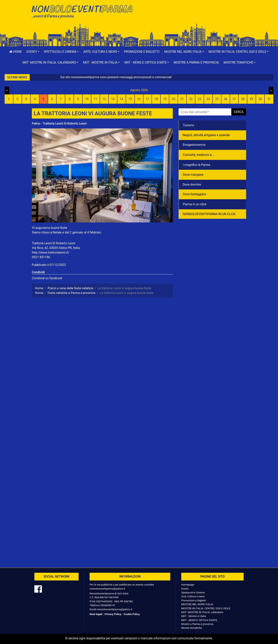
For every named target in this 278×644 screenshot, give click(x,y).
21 (182, 99)
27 (234, 99)
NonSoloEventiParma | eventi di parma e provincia (84, 11)
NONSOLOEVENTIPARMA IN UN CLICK (209, 214)
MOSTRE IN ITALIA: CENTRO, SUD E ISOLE (206, 608)
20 (174, 99)
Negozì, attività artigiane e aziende (206, 135)
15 (130, 99)
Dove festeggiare (194, 194)
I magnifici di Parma (197, 165)
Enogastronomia (194, 145)
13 (113, 99)
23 (199, 99)
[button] (33, 52)
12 (104, 99)
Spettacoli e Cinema (193, 592)
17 (147, 99)
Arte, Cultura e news (193, 596)
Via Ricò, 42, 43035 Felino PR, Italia (56, 248)
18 (156, 99)
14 (121, 99)
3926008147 (108, 605)
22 (191, 99)
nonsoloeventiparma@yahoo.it (107, 589)
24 (208, 99)
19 (165, 99)
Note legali (96, 614)
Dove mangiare (193, 175)
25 (217, 99)
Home (16, 52)
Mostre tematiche (192, 628)
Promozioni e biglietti (142, 52)
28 (243, 99)
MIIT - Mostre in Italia (194, 616)
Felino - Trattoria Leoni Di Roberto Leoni (59, 123)
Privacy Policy (113, 614)
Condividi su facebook (47, 278)
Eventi (185, 589)
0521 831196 (41, 257)
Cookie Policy (132, 614)
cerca (239, 112)
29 (252, 99)
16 (139, 99)
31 (269, 99)
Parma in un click (195, 204)
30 (260, 99)
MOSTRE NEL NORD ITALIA (197, 604)
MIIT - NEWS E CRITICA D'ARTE (199, 620)
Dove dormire (192, 185)
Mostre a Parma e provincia (196, 62)
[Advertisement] (194, 16)
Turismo (188, 125)
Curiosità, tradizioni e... (198, 155)
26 (225, 99)
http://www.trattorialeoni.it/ (51, 252)
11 (96, 99)
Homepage (188, 585)
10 (87, 99)
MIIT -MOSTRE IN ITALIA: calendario (202, 612)
